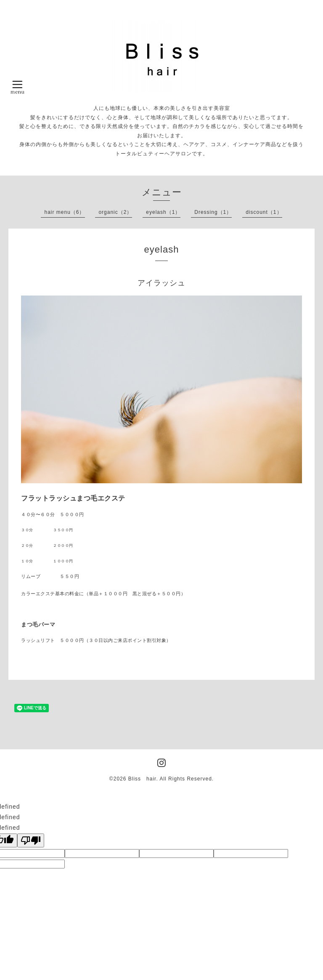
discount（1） (264, 212)
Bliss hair (142, 779)
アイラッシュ (161, 283)
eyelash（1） (163, 212)
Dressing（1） (213, 212)
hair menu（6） (64, 212)
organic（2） (115, 212)
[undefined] (31, 840)
